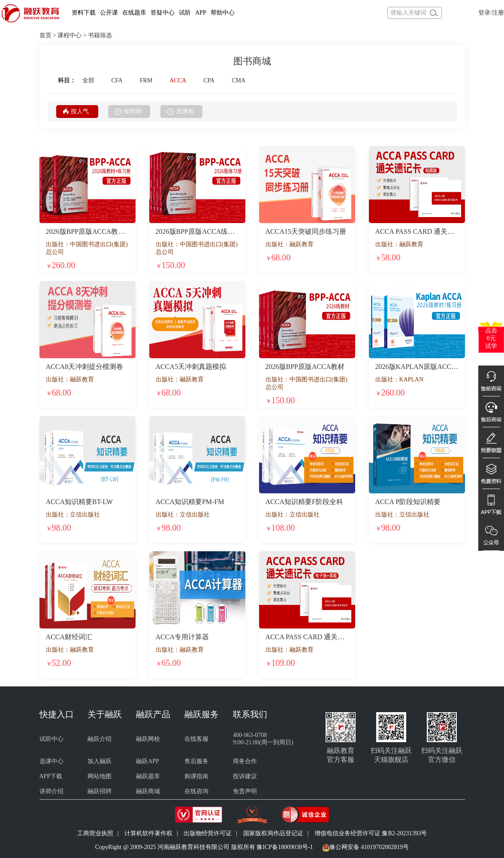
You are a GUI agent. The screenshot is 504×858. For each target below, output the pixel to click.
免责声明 (245, 791)
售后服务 (196, 761)
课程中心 (69, 35)
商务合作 (245, 761)
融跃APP (148, 761)
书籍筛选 (100, 35)
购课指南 (196, 776)
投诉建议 (245, 776)
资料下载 (84, 13)
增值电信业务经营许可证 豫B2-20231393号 (371, 833)
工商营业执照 (95, 833)
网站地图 (100, 776)
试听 (185, 13)
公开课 (109, 13)
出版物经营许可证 (208, 833)
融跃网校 (148, 739)
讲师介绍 (51, 791)
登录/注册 (491, 13)
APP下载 (51, 776)
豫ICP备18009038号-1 (285, 847)
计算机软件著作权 (148, 833)
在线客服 (196, 739)
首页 (45, 35)
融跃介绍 (100, 739)
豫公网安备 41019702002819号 (369, 847)
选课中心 (51, 761)
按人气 (76, 111)
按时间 (128, 112)
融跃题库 (148, 776)
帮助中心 (223, 13)
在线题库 (134, 13)
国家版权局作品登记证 (273, 833)
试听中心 (51, 739)
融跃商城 (148, 791)
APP (201, 13)
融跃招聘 (100, 791)
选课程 (181, 112)
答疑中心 (163, 13)
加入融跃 (100, 761)
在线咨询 (196, 791)
